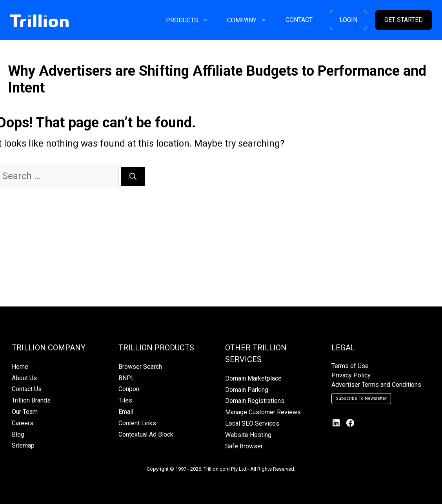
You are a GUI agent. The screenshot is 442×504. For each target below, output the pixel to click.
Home (20, 367)
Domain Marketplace (253, 378)
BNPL (126, 378)
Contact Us (27, 389)
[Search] (133, 177)
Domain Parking (247, 390)
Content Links (137, 423)
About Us (24, 378)
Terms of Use (350, 366)
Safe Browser (244, 446)
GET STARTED (404, 20)
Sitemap (23, 445)
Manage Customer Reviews (263, 412)
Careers (23, 423)
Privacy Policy (351, 375)
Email (126, 412)
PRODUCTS (192, 20)
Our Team (25, 412)
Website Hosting (248, 435)
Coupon (129, 389)
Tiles (125, 400)
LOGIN (348, 20)
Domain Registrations (255, 401)
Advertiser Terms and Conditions (376, 385)
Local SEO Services (252, 423)
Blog (18, 434)
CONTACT (299, 20)
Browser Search (140, 367)
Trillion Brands (31, 400)
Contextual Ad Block (146, 434)
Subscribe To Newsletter (361, 398)
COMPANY (252, 20)
